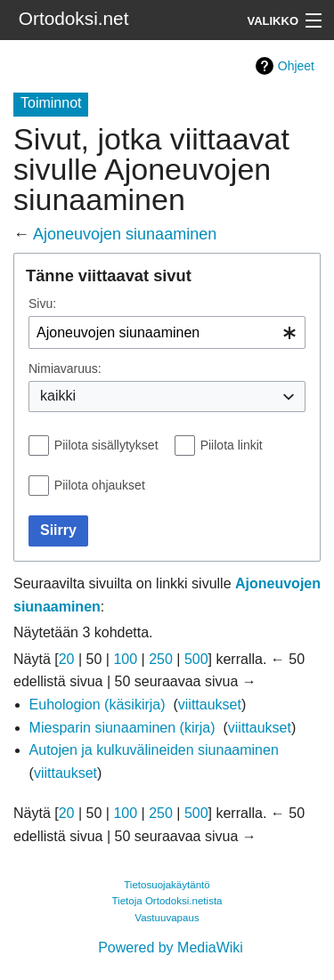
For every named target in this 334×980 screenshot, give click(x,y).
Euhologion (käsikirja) (98, 705)
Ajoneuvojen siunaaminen (125, 234)
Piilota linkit (232, 445)
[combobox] (167, 332)
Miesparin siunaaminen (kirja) (122, 728)
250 (161, 659)
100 (125, 659)
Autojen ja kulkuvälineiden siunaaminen (154, 750)
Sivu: (42, 304)
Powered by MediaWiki (171, 948)
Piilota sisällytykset (106, 445)
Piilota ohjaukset (100, 485)
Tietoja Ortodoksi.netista (167, 901)
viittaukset (210, 705)
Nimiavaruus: (65, 369)
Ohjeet (296, 66)
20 (67, 659)
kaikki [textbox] (58, 396)
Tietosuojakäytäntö (167, 885)
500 (196, 659)
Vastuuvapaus (167, 918)
